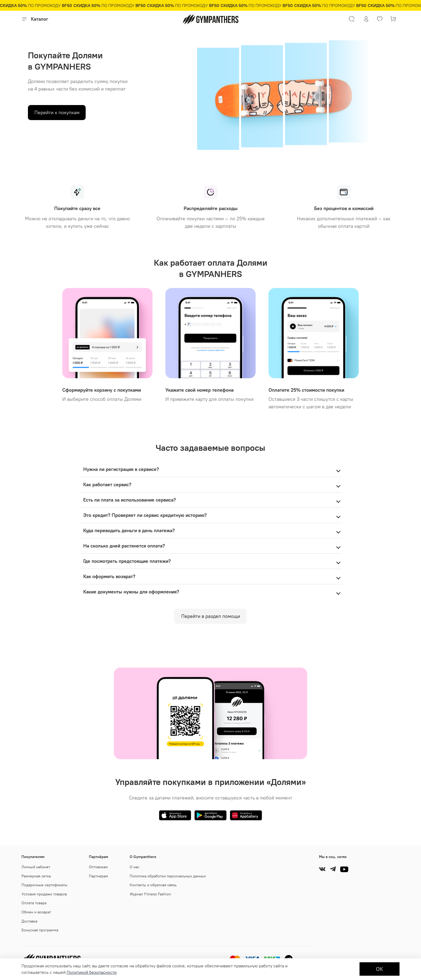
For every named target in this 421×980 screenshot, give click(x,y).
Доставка (29, 921)
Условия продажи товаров (44, 894)
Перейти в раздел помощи (211, 616)
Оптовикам (98, 867)
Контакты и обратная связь (153, 885)
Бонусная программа (40, 930)
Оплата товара (34, 903)
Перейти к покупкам (57, 112)
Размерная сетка (36, 876)
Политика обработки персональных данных (168, 876)
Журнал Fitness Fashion (150, 894)
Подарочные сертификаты (44, 885)
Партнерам (99, 876)
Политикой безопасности (92, 972)
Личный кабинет (36, 867)
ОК (380, 969)
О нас (135, 867)
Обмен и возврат (36, 912)
